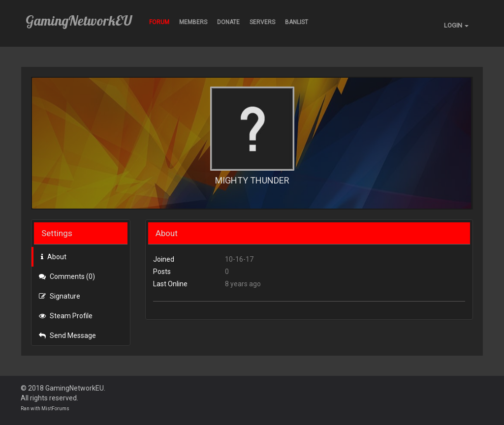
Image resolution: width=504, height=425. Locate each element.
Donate (228, 22)
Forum (159, 22)
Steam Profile (66, 316)
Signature (60, 296)
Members (193, 22)
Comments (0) (67, 276)
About (54, 257)
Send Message (67, 335)
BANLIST (297, 22)
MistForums (55, 409)
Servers (262, 22)
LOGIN (456, 25)
